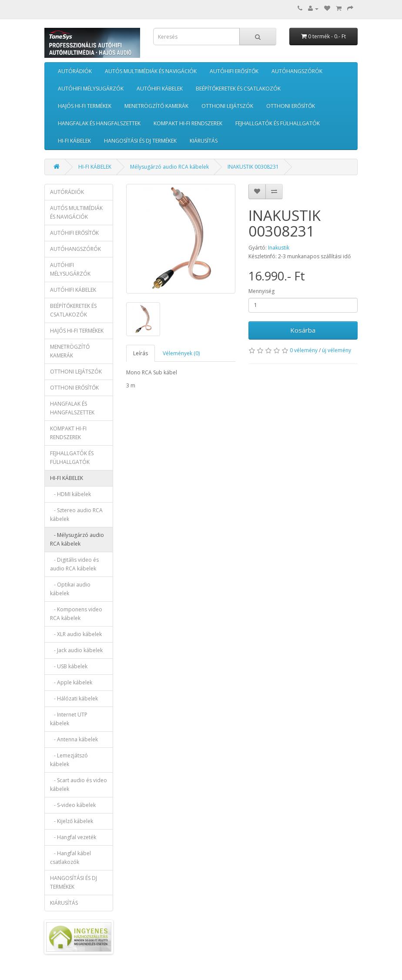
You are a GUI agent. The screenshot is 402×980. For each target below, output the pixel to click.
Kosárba (303, 330)
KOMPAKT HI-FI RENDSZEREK (188, 123)
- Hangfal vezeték (73, 837)
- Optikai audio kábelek (70, 589)
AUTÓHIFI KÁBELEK (160, 88)
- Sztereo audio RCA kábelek (76, 515)
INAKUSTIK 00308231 (253, 167)
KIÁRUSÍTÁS (204, 141)
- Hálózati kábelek (74, 698)
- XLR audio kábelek (76, 634)
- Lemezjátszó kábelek (69, 760)
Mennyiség (261, 291)
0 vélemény (304, 350)
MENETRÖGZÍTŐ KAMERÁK (156, 106)
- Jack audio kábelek (76, 650)
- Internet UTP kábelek (69, 719)
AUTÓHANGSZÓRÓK (297, 71)
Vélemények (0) (181, 353)
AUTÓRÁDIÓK (75, 71)
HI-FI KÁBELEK (74, 141)
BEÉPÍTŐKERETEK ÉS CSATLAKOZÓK (238, 88)
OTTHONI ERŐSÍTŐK (291, 106)
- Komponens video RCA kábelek (76, 614)
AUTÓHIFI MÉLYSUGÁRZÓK (91, 88)
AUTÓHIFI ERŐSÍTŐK (234, 71)
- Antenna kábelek (74, 739)
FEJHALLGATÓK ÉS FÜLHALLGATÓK (278, 123)
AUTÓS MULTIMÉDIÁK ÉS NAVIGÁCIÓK (151, 71)
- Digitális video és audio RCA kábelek (74, 564)
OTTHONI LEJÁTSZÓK (227, 106)
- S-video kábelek (73, 805)
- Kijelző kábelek (72, 821)
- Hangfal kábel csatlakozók (70, 858)
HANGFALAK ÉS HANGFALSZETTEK (99, 123)
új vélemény (337, 350)
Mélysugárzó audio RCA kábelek (169, 167)
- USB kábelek (69, 666)
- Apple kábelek (71, 682)
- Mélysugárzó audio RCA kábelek (77, 539)
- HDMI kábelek (70, 494)
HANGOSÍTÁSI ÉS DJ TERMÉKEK (140, 141)
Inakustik (279, 248)
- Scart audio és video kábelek (79, 785)
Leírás (141, 353)
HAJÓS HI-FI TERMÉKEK (85, 106)
